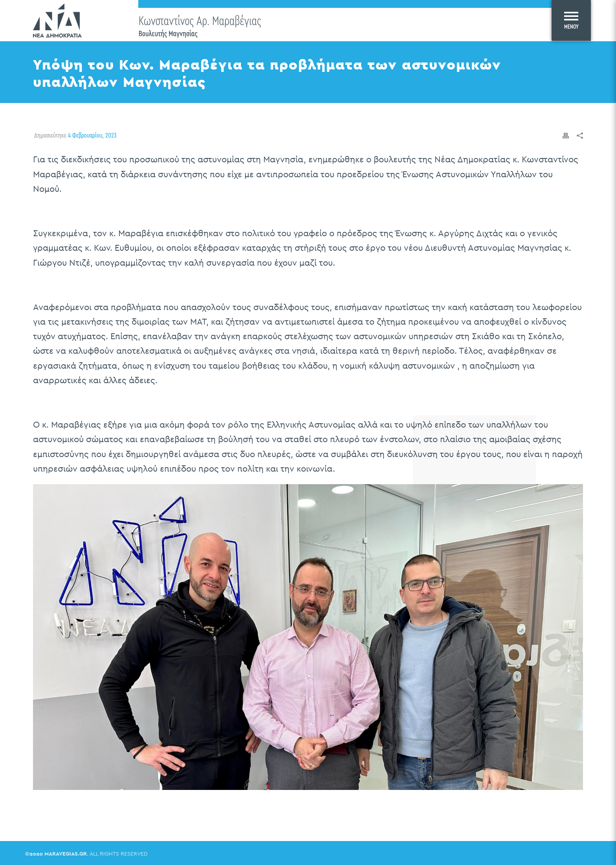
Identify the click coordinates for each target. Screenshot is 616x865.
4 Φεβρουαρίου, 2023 (92, 135)
